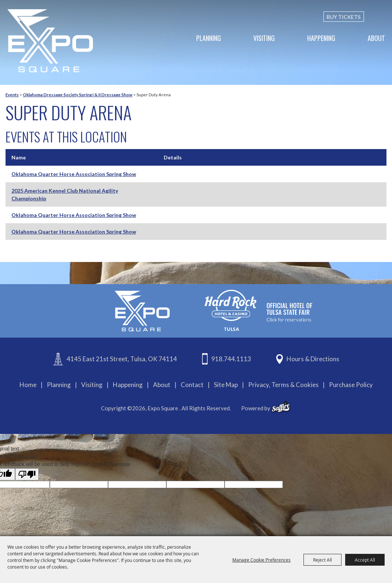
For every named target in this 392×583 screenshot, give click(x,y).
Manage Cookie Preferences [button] (261, 560)
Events (12, 95)
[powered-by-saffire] (281, 407)
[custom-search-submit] (382, 17)
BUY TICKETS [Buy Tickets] (344, 17)
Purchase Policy (351, 385)
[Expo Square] (50, 41)
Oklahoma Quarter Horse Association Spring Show (74, 174)
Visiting (264, 38)
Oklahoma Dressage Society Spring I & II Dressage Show (78, 95)
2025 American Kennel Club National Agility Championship (65, 194)
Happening (321, 38)
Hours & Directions (313, 359)
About (376, 38)
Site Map (226, 385)
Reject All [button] (322, 560)
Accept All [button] (365, 560)
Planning (209, 38)
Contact (192, 385)
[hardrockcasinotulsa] (259, 310)
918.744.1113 (231, 359)
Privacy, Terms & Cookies (283, 385)
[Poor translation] (27, 474)
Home (28, 385)
